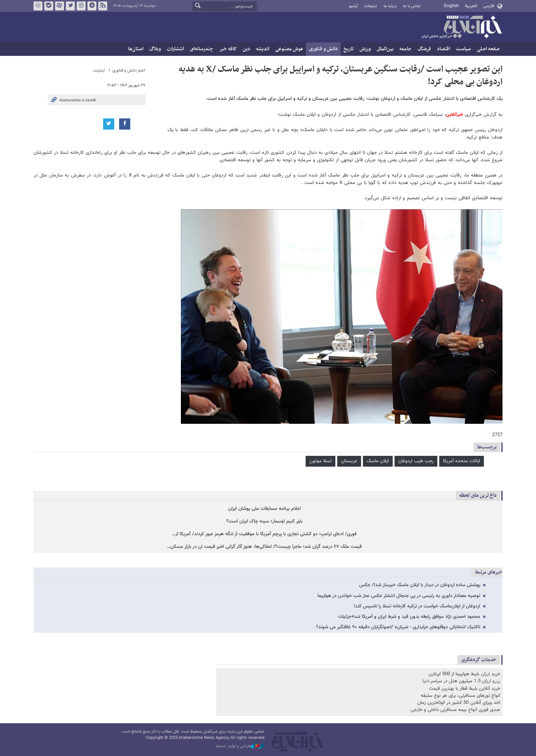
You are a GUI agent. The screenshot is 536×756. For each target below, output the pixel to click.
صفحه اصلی (488, 49)
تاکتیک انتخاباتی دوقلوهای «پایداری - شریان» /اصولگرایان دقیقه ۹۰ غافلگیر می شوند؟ (398, 627)
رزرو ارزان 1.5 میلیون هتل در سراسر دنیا (461, 681)
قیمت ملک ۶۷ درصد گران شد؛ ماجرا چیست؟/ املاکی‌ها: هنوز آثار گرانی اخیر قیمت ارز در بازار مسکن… (264, 547)
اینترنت (99, 71)
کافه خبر (228, 49)
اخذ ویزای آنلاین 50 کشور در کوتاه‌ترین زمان (459, 703)
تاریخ (349, 49)
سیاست (463, 49)
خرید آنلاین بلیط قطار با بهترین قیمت (465, 689)
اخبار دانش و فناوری (129, 71)
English (452, 6)
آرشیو (353, 6)
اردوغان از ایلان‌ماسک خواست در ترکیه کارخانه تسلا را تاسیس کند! (417, 606)
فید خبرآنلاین (103, 6)
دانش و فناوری (323, 49)
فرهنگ (424, 49)
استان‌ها (136, 49)
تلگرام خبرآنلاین (92, 6)
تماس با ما (412, 6)
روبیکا (38, 6)
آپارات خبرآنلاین (60, 6)
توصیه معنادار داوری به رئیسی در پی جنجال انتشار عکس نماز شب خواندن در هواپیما (399, 596)
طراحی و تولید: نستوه (240, 746)
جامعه (406, 49)
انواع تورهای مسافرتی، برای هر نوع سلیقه (460, 696)
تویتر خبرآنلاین (70, 6)
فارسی (489, 6)
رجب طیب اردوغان (416, 461)
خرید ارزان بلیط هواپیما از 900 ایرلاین (464, 674)
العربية (471, 6)
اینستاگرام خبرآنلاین (81, 6)
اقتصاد (444, 49)
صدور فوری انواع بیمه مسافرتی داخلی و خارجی (455, 710)
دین (246, 49)
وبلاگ (155, 49)
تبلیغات (371, 6)
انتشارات (175, 49)
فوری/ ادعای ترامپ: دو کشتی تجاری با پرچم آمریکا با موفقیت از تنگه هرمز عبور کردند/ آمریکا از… (264, 534)
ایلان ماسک (378, 461)
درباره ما (390, 6)
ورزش (365, 49)
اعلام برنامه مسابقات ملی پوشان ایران (264, 509)
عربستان (349, 461)
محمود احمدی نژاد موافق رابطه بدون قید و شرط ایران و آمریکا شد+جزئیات (409, 617)
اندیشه (263, 49)
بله (49, 6)
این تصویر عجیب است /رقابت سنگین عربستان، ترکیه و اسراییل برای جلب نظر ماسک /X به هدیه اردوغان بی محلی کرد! (341, 76)
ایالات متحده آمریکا (462, 461)
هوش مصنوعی (289, 49)
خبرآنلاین (462, 28)
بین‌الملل (385, 49)
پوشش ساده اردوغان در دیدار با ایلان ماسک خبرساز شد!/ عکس (420, 585)
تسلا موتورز (320, 461)
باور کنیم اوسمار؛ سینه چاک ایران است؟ (264, 522)
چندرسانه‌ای (202, 49)
